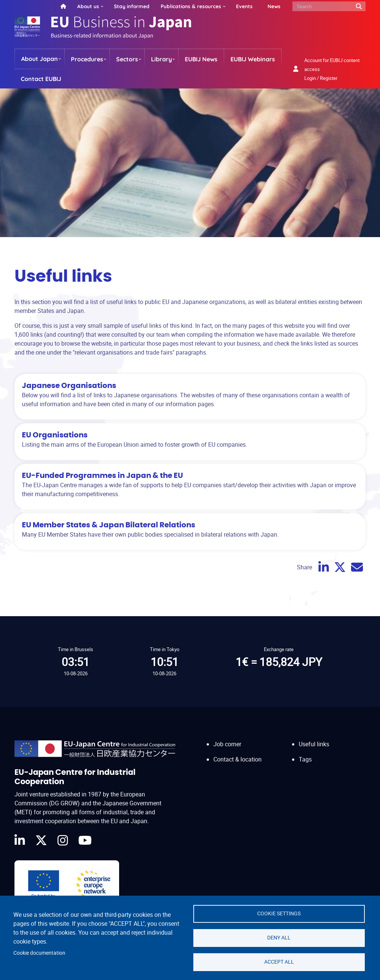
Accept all (279, 962)
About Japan (40, 59)
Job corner (227, 744)
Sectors (127, 59)
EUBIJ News (201, 59)
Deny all (279, 938)
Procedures (87, 59)
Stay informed (132, 6)
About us (88, 6)
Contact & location (237, 759)
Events (244, 6)
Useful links (314, 744)
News (274, 6)
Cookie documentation (39, 953)
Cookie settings (279, 913)
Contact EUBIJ (41, 79)
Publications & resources (191, 6)
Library (161, 59)
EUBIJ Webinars (253, 59)
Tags (305, 759)
